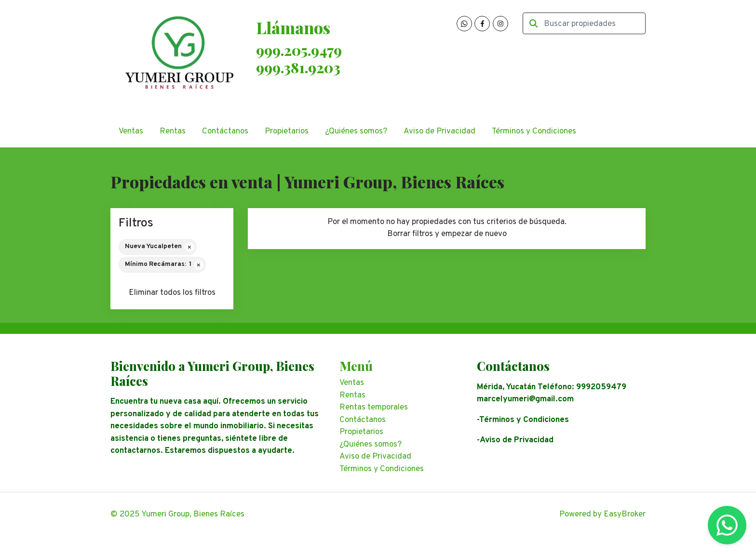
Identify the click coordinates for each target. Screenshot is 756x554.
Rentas (173, 132)
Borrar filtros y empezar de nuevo (447, 234)
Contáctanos (225, 132)
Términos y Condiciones (534, 132)
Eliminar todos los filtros (172, 293)
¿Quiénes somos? (356, 132)
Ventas (131, 132)
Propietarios (287, 132)
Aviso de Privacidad (439, 132)
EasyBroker (625, 514)
